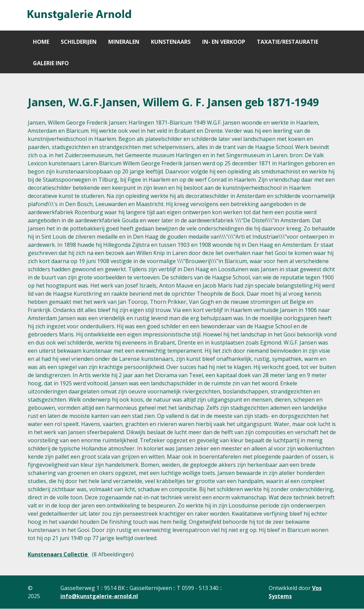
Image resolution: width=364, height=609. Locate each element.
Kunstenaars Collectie (59, 554)
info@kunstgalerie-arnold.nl (99, 596)
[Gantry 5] (79, 15)
